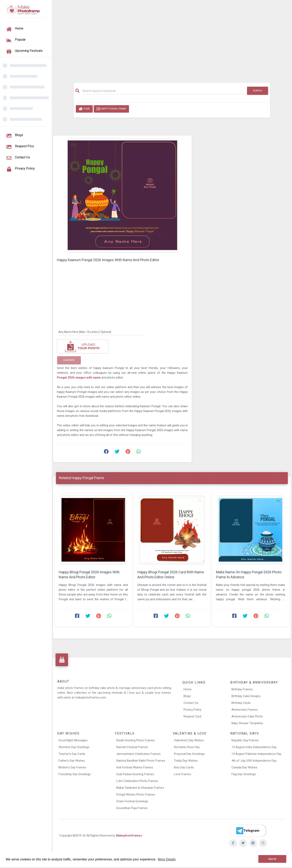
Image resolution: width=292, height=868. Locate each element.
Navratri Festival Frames (132, 747)
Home (84, 109)
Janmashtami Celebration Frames (138, 754)
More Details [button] (167, 859)
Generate (69, 360)
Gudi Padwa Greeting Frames (135, 774)
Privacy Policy (192, 710)
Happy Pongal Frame (111, 109)
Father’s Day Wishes (72, 761)
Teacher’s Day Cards (72, 754)
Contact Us (191, 703)
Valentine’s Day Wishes (189, 740)
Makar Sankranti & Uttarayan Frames (140, 788)
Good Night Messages (73, 740)
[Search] (163, 91)
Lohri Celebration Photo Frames (137, 781)
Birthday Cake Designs (246, 696)
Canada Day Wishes (244, 767)
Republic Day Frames (245, 740)
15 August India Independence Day (254, 747)
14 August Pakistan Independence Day (256, 754)
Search (258, 91)
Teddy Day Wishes (186, 761)
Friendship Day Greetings (75, 774)
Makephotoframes (129, 836)
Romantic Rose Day (187, 747)
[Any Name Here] (101, 332)
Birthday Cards (241, 703)
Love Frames (183, 774)
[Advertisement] (172, 39)
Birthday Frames (242, 689)
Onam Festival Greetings (132, 801)
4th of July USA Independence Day (254, 761)
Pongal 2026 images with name (79, 378)
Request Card (192, 716)
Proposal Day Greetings (189, 754)
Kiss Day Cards (184, 767)
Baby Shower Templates (247, 723)
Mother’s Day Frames (72, 767)
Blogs (187, 696)
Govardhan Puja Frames (132, 808)
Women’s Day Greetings (74, 747)
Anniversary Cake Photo (247, 716)
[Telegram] (247, 831)
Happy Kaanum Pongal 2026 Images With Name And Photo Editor (108, 260)
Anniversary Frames (245, 710)
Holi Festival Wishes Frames (135, 767)
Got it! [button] (272, 859)
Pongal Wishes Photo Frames (136, 794)
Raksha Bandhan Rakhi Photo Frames (141, 761)
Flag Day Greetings (244, 774)
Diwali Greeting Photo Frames (136, 740)
